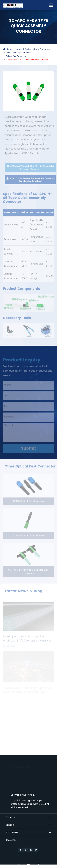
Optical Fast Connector (16, 56)
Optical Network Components (38, 49)
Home (9, 49)
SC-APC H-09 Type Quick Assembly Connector (27, 60)
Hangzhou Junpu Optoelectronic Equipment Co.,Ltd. (29, 802)
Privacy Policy (28, 795)
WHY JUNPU (12, 832)
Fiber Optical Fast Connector (18, 53)
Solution (10, 825)
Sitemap (15, 795)
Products (18, 49)
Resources (11, 840)
